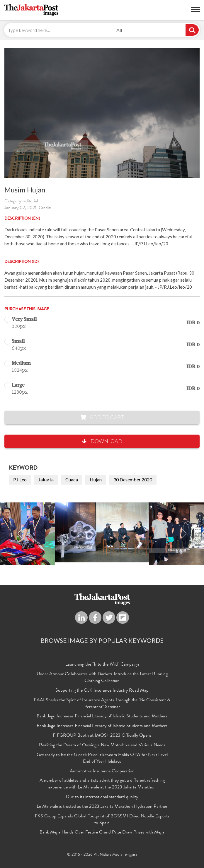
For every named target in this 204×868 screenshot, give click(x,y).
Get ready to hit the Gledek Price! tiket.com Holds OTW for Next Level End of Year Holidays (102, 758)
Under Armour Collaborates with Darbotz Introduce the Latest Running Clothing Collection (102, 678)
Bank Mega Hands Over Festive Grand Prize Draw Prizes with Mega (102, 833)
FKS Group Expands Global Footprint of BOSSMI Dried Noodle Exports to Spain (102, 820)
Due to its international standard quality (102, 797)
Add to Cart (102, 417)
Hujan (96, 479)
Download (102, 441)
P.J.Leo (20, 479)
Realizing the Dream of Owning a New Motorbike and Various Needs (102, 745)
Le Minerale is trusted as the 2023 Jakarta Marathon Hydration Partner (102, 807)
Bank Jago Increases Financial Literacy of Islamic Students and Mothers (102, 717)
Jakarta (46, 479)
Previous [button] (20, 534)
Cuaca (72, 479)
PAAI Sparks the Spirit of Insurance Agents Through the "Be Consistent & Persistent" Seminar (102, 704)
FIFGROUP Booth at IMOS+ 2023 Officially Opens (102, 736)
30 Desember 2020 (133, 479)
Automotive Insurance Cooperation (102, 771)
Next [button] (184, 534)
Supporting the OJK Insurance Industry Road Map (102, 691)
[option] (102, 532)
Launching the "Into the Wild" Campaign (102, 665)
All (119, 30)
